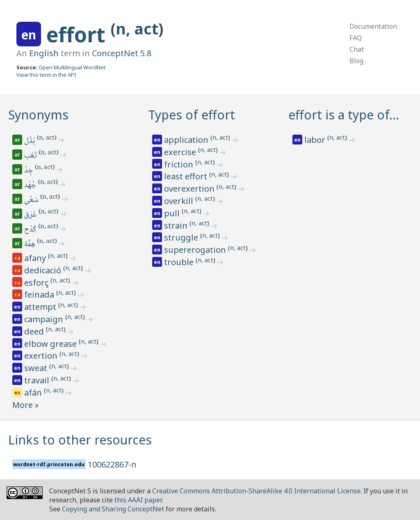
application (187, 140)
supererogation (196, 250)
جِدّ (29, 171)
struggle (182, 237)
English (44, 53)
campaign (45, 319)
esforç (37, 283)
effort (79, 34)
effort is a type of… (344, 115)
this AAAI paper (138, 500)
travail (38, 380)
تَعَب (31, 156)
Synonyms (38, 115)
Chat (357, 49)
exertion (42, 356)
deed (35, 331)
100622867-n (112, 464)
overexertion (190, 189)
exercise (181, 152)
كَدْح (31, 230)
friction (180, 164)
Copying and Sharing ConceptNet (113, 509)
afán (34, 393)
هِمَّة (30, 245)
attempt (41, 307)
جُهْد (31, 186)
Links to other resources (80, 440)
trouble (180, 262)
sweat (37, 368)
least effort (187, 176)
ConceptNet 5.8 (122, 53)
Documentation (373, 26)
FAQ (356, 38)
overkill (180, 201)
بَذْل (30, 141)
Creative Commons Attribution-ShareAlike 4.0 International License (256, 491)
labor (316, 140)
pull (173, 213)
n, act (137, 29)
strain (177, 226)
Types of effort (192, 115)
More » (26, 405)
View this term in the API (46, 75)
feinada (40, 294)
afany (36, 258)
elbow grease (51, 344)
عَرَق (31, 215)
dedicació (44, 270)
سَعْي (32, 200)
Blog (356, 61)
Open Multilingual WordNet (72, 67)
